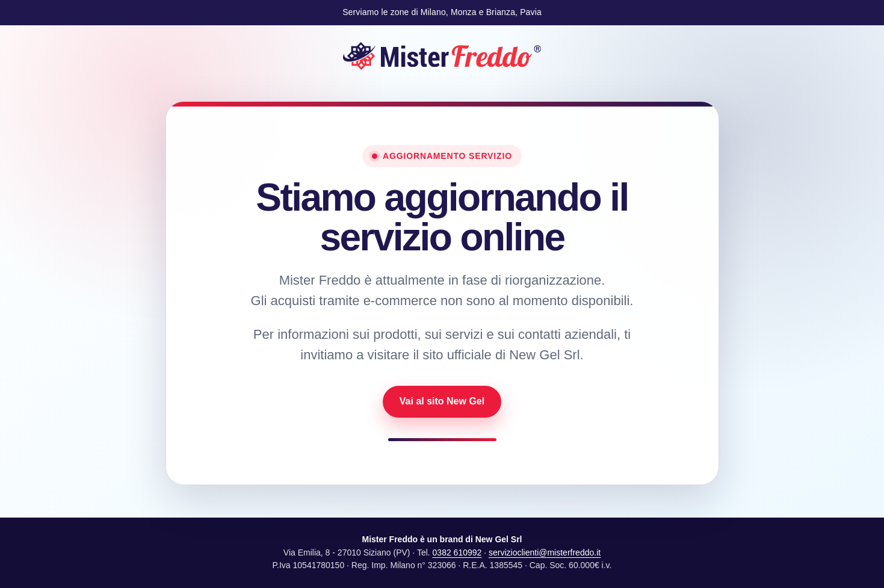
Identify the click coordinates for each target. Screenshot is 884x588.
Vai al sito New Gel (442, 401)
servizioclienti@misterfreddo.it (545, 552)
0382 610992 (457, 552)
